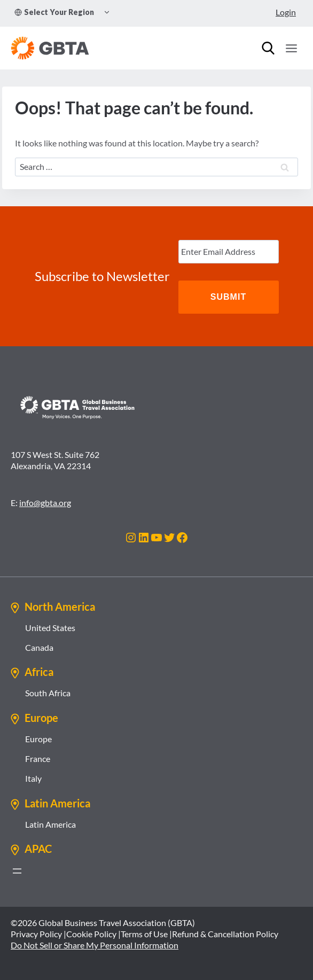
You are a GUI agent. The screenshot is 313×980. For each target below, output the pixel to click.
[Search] (268, 48)
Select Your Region (54, 12)
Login (286, 12)
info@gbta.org (45, 503)
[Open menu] (291, 48)
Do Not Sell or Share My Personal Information (95, 945)
